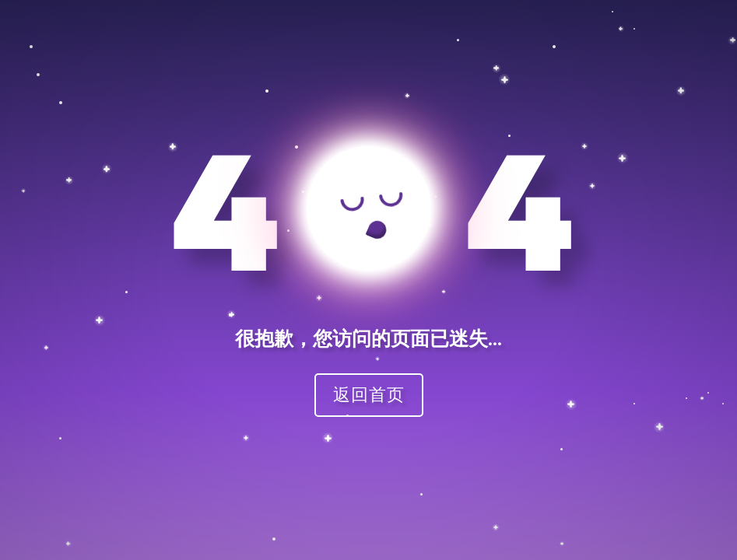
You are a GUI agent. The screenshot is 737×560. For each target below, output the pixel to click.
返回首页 (369, 394)
